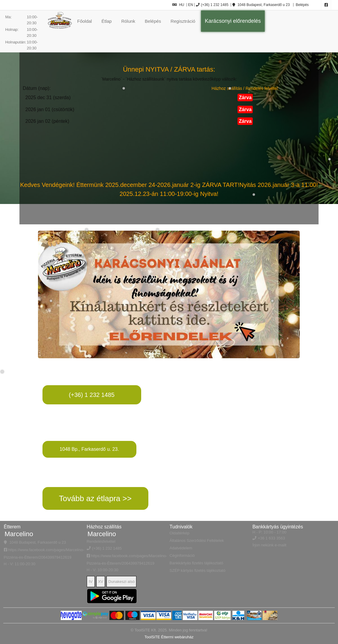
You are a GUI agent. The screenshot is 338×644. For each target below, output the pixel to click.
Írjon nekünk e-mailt (269, 545)
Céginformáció (182, 555)
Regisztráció (183, 21)
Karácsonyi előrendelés (233, 21)
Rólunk (128, 21)
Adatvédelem (181, 548)
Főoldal (84, 21)
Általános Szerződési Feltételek (197, 541)
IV (91, 582)
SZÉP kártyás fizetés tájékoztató (198, 570)
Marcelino (19, 534)
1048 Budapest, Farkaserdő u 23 (261, 5)
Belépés (302, 5)
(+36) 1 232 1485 (212, 5)
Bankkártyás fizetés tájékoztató (196, 563)
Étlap (106, 21)
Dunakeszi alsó (121, 582)
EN (191, 5)
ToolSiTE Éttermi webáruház (169, 637)
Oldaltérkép (179, 533)
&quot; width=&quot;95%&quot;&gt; (252, 434)
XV (101, 582)
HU (178, 5)
